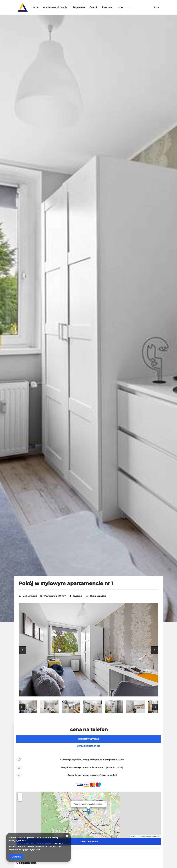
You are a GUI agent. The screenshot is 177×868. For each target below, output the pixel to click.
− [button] (20, 799)
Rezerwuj (117, 7)
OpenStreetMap (145, 837)
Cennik (103, 7)
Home (44, 7)
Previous (22, 650)
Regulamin (88, 7)
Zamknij (16, 857)
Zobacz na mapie (89, 842)
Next (155, 650)
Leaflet (133, 837)
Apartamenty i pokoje (65, 7)
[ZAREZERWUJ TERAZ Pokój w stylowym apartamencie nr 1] (88, 739)
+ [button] (20, 795)
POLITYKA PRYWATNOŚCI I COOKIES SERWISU (33, 843)
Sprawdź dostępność (89, 746)
